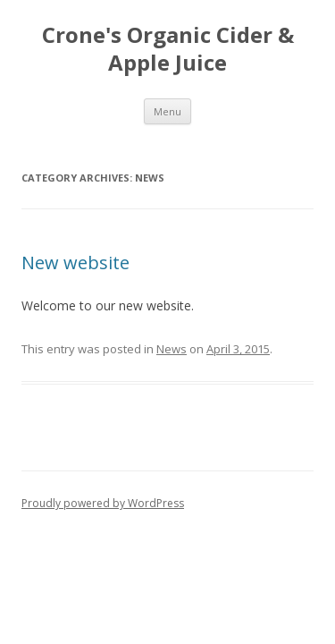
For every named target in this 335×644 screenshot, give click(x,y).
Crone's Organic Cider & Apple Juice (168, 49)
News (172, 349)
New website (75, 263)
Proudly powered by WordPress (103, 503)
